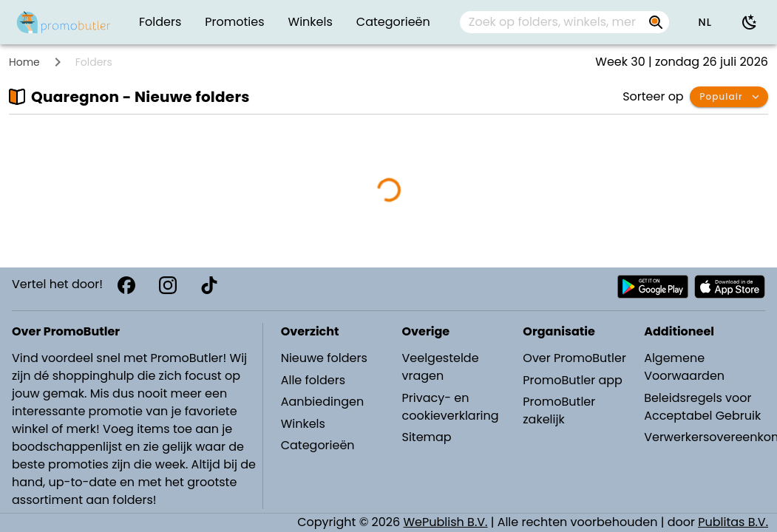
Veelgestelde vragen (440, 367)
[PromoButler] (64, 22)
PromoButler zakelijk (559, 410)
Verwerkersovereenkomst (704, 437)
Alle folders (313, 380)
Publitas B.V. (733, 522)
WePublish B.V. (446, 522)
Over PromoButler (574, 358)
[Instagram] (168, 285)
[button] (705, 22)
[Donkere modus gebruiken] (750, 22)
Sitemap (426, 437)
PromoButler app (573, 380)
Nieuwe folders (324, 358)
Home (24, 62)
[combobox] (565, 22)
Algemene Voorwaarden (684, 367)
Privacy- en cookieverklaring (450, 407)
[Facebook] (126, 285)
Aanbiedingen (322, 402)
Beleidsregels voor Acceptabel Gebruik (702, 407)
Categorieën (318, 445)
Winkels (303, 424)
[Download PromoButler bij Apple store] (730, 287)
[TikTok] (209, 285)
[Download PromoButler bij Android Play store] (653, 287)
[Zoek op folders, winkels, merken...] (553, 22)
